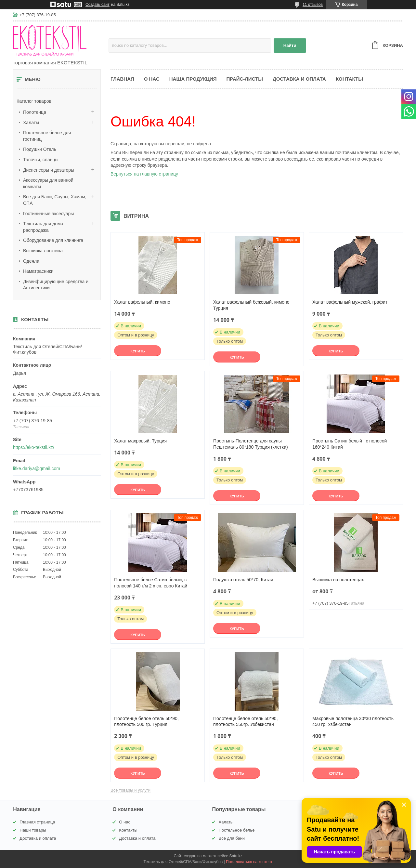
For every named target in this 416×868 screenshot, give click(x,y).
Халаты (31, 123)
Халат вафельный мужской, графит (350, 302)
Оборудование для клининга (53, 240)
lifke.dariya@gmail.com (37, 468)
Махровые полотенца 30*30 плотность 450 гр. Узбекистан (353, 722)
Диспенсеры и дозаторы (49, 170)
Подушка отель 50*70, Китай (243, 580)
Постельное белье (236, 830)
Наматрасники (38, 271)
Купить (137, 351)
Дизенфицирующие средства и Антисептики (56, 285)
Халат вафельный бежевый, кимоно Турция (251, 305)
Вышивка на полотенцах (338, 580)
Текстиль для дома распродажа (43, 227)
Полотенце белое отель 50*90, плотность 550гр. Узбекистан (246, 722)
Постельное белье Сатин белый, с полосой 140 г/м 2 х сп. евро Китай (151, 583)
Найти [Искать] (290, 45)
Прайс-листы (245, 79)
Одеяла (31, 261)
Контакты (349, 79)
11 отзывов (313, 5)
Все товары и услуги (130, 790)
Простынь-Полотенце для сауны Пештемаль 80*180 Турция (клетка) (251, 444)
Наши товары (33, 830)
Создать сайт (97, 5)
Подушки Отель (40, 149)
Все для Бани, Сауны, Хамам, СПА (55, 200)
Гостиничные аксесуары (48, 214)
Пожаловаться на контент (249, 862)
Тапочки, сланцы (41, 160)
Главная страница (37, 822)
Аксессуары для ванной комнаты (48, 183)
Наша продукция (193, 79)
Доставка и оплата (299, 79)
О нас (152, 79)
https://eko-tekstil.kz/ (34, 447)
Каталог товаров (34, 101)
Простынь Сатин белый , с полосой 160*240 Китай (350, 444)
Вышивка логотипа (43, 251)
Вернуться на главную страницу (144, 174)
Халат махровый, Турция (140, 441)
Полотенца (35, 112)
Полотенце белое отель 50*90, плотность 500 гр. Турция (146, 722)
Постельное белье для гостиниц (47, 136)
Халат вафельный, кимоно (142, 302)
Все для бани (232, 838)
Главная (122, 79)
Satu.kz (236, 856)
